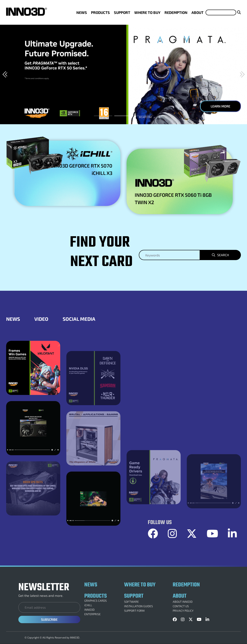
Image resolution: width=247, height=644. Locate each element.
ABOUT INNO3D (183, 602)
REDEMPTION (176, 12)
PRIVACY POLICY (183, 611)
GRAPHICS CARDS (96, 601)
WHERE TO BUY (147, 12)
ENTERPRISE (92, 614)
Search (223, 255)
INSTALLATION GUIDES (139, 606)
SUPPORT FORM (134, 611)
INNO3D (89, 610)
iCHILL (88, 605)
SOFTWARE (131, 602)
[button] (5, 74)
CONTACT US (181, 606)
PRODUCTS (100, 12)
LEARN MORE (220, 106)
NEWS (82, 12)
